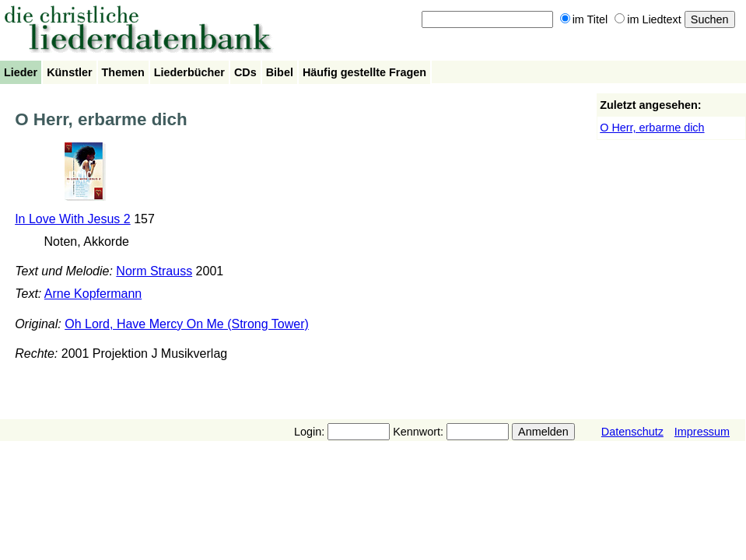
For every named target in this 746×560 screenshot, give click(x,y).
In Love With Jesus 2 (73, 219)
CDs (245, 72)
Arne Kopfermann (93, 294)
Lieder (21, 72)
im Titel (584, 19)
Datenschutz (632, 432)
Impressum (702, 432)
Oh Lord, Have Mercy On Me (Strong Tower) (187, 324)
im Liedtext (648, 19)
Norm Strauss (154, 271)
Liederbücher (189, 72)
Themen (123, 72)
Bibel (280, 72)
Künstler (69, 72)
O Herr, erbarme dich (652, 128)
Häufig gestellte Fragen (364, 72)
